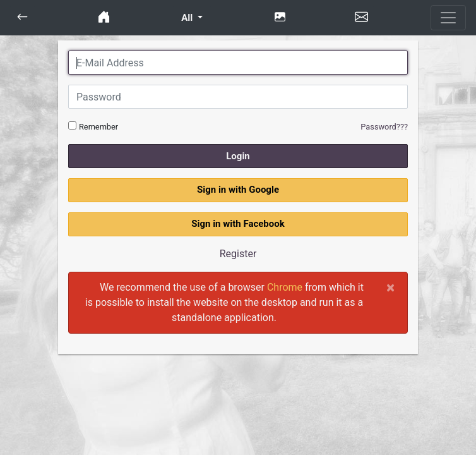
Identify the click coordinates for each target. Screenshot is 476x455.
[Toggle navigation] (448, 18)
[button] (22, 18)
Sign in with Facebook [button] (238, 224)
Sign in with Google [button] (238, 190)
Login (238, 156)
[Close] (390, 288)
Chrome (285, 287)
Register (238, 254)
